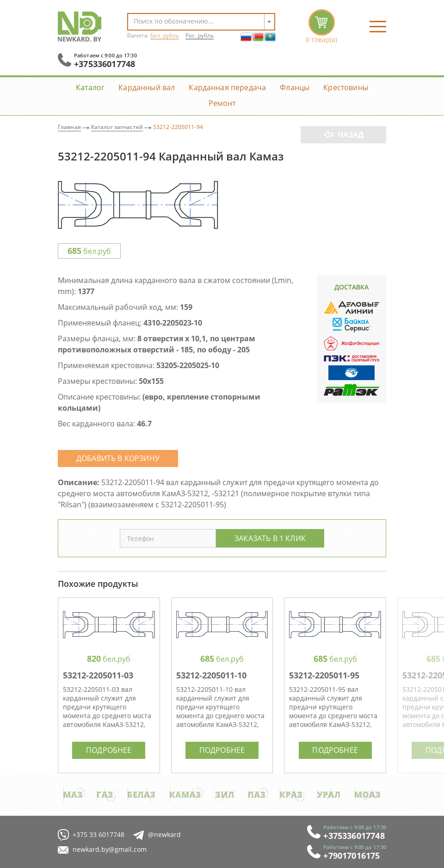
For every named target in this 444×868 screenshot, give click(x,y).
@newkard (157, 835)
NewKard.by (80, 27)
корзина (321, 27)
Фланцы (295, 87)
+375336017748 (105, 64)
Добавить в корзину (118, 458)
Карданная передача (227, 87)
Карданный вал (147, 87)
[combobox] (201, 22)
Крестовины (346, 87)
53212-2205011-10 (211, 675)
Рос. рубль (200, 35)
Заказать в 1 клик (270, 538)
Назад (351, 135)
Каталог (90, 87)
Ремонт (222, 103)
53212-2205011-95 (324, 675)
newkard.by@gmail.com (102, 850)
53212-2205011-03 (98, 675)
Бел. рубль (165, 35)
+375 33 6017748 (91, 835)
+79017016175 (351, 856)
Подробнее (109, 750)
